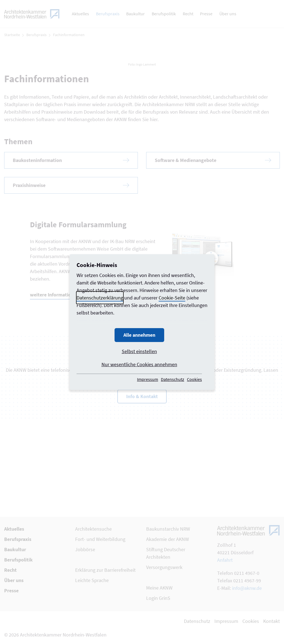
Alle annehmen (139, 335)
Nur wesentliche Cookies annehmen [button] (139, 364)
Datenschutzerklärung (100, 298)
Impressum (148, 379)
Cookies (194, 379)
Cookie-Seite (172, 298)
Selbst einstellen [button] (139, 351)
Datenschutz (173, 379)
